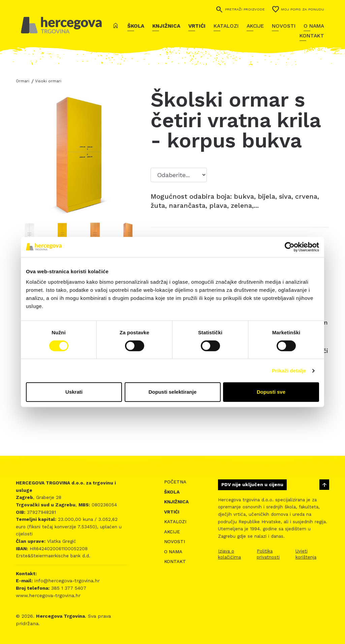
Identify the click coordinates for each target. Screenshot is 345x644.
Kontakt (312, 36)
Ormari (23, 81)
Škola (136, 26)
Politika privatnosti (268, 554)
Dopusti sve (271, 392)
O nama (314, 26)
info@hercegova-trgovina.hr (66, 581)
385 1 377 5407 (68, 588)
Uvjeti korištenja (306, 554)
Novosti (284, 26)
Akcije (255, 26)
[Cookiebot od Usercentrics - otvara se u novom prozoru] (290, 247)
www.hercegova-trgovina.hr (48, 595)
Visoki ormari (48, 81)
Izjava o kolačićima (229, 554)
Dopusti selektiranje (173, 392)
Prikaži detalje (289, 371)
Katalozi (226, 26)
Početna (175, 482)
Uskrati (74, 392)
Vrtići (197, 26)
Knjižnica (166, 26)
